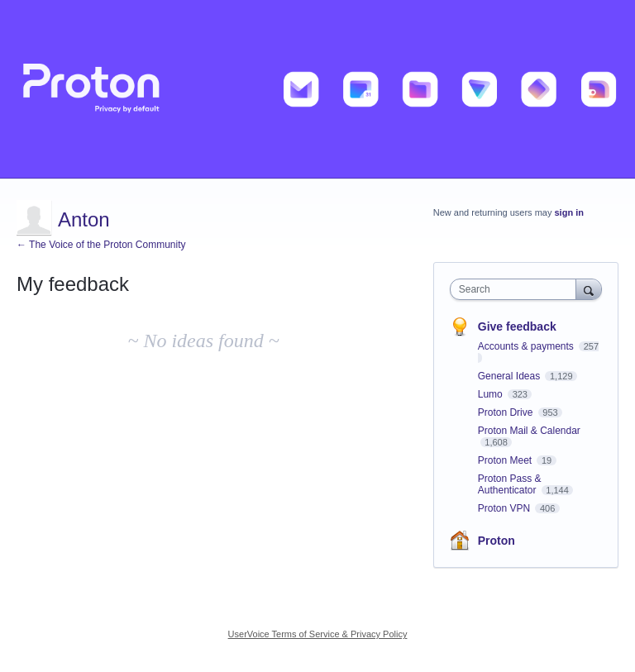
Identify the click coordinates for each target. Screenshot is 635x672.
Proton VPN (506, 508)
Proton (497, 541)
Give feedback (517, 326)
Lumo (492, 394)
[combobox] (517, 289)
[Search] (589, 289)
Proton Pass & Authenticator (510, 484)
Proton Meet (506, 460)
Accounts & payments (527, 346)
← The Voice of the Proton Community (101, 245)
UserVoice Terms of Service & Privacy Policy (318, 634)
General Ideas (511, 376)
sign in (569, 212)
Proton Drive (507, 412)
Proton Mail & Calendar (529, 431)
